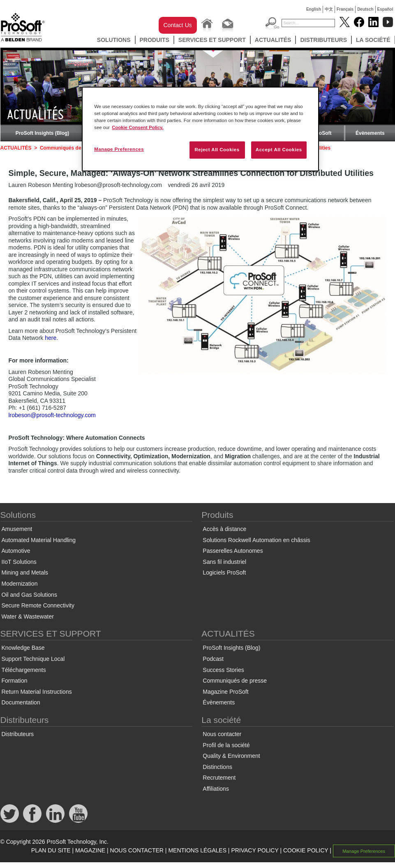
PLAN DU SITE (51, 850)
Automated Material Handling (39, 540)
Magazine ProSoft (225, 692)
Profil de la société (226, 745)
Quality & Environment (231, 756)
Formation (15, 681)
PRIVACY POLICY (255, 850)
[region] (200, 129)
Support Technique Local (33, 659)
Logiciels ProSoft (224, 573)
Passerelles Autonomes (233, 551)
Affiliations (216, 789)
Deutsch (365, 9)
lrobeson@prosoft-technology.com (52, 415)
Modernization (20, 584)
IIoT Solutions (19, 562)
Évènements (370, 133)
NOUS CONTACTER (137, 850)
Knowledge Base (23, 648)
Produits (155, 40)
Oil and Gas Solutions (29, 595)
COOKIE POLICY (306, 850)
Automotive (16, 551)
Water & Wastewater (28, 616)
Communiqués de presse (69, 148)
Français (345, 9)
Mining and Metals (25, 573)
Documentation (21, 702)
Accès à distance (224, 529)
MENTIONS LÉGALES (197, 850)
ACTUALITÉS (273, 40)
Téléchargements (24, 670)
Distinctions (217, 767)
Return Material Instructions (37, 692)
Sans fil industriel (224, 562)
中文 (329, 9)
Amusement (17, 529)
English (314, 9)
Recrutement (219, 778)
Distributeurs (323, 40)
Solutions (114, 40)
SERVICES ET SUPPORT (212, 40)
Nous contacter (222, 734)
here (51, 338)
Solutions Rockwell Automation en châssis (256, 540)
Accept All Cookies (279, 150)
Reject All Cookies (217, 150)
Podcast (213, 659)
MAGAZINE (90, 850)
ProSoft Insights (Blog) (43, 133)
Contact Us (178, 25)
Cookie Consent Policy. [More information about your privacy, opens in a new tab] (138, 127)
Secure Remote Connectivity (38, 605)
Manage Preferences (364, 851)
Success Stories (223, 670)
